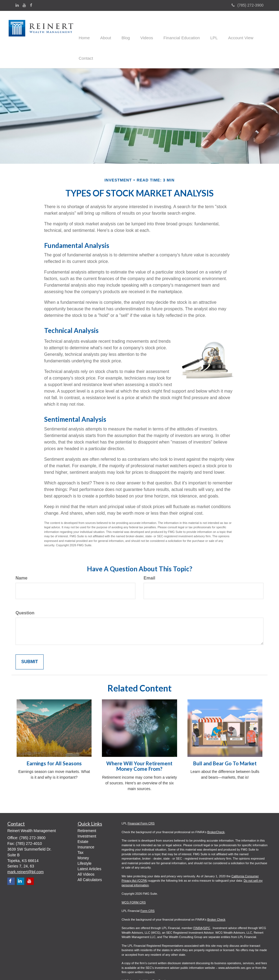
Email (149, 557)
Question (25, 592)
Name (22, 557)
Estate (83, 821)
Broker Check (216, 898)
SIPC (207, 907)
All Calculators (90, 859)
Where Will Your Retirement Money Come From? (139, 745)
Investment (87, 815)
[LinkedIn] (17, 5)
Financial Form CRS (141, 802)
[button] (105, 29)
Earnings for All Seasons (54, 742)
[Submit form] (30, 641)
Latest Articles (90, 848)
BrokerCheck (216, 811)
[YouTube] (24, 5)
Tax (81, 832)
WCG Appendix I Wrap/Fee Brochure (146, 960)
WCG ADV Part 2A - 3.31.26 (140, 968)
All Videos (86, 853)
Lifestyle (85, 842)
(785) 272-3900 (248, 5)
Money (83, 837)
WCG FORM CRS (134, 881)
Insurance (86, 826)
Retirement (87, 810)
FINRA (198, 907)
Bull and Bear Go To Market (225, 742)
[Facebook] (31, 5)
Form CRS (147, 890)
